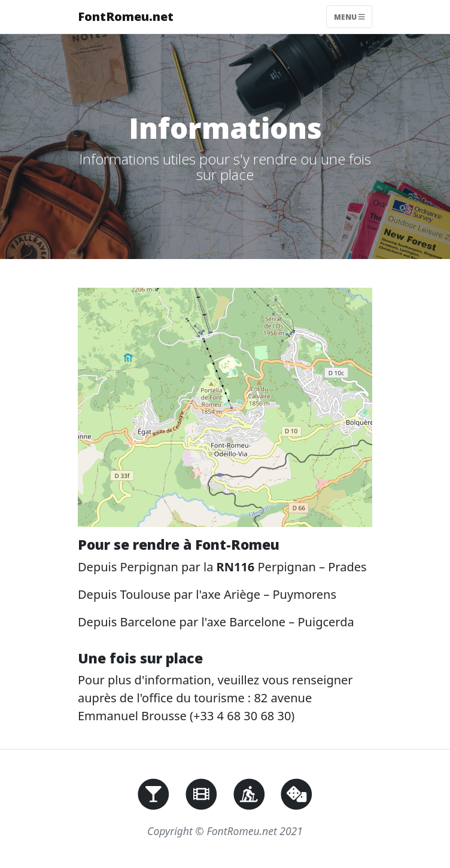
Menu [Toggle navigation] (349, 16)
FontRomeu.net (126, 16)
